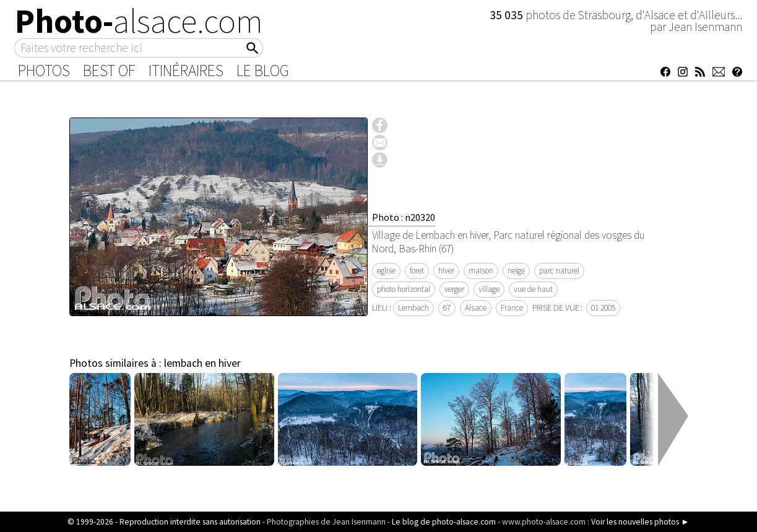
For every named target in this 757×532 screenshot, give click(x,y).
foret (417, 271)
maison (481, 271)
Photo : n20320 (404, 217)
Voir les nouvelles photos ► (640, 522)
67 (447, 308)
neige (516, 271)
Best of (109, 71)
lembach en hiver (202, 363)
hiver (446, 271)
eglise (386, 271)
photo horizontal (404, 289)
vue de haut (533, 289)
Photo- (139, 21)
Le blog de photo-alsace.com (444, 522)
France (512, 308)
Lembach (413, 308)
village (489, 289)
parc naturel (559, 271)
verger (454, 289)
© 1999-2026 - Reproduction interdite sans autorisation (164, 522)
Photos (44, 71)
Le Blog (263, 71)
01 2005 (603, 308)
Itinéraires (186, 71)
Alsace (476, 308)
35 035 (508, 15)
